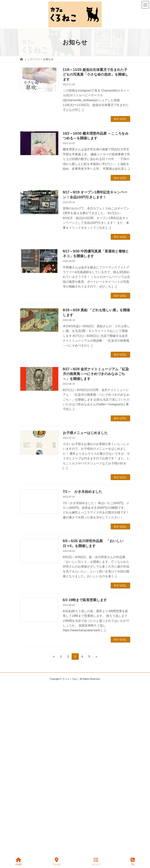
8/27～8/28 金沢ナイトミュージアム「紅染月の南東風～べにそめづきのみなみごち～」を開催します (96, 374)
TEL (133, 862)
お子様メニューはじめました (85, 433)
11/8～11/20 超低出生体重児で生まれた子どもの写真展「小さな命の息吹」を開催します (96, 75)
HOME (19, 862)
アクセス (57, 862)
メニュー (96, 862)
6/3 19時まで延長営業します (85, 600)
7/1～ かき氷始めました (82, 492)
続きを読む (120, 119)
